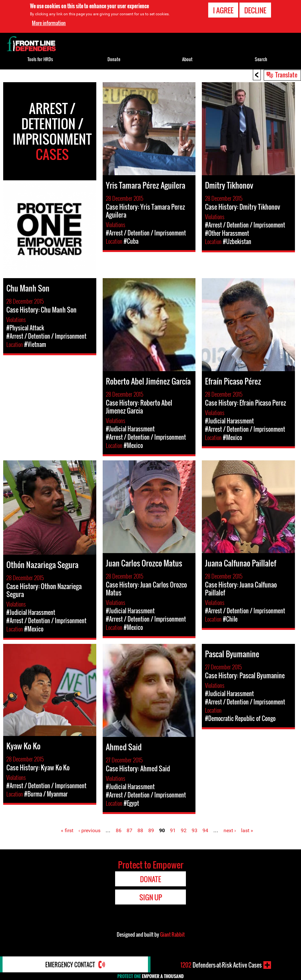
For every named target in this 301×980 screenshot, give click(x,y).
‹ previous (89, 830)
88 (140, 830)
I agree (223, 10)
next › (230, 830)
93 (195, 830)
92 (184, 830)
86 (119, 830)
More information (49, 23)
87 (129, 830)
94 (205, 830)
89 (151, 830)
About (187, 59)
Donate (114, 59)
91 (173, 830)
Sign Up (151, 897)
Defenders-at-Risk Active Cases (221, 965)
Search (261, 59)
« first (67, 830)
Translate (286, 75)
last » (247, 830)
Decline (255, 10)
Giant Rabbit (172, 934)
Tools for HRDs (40, 59)
